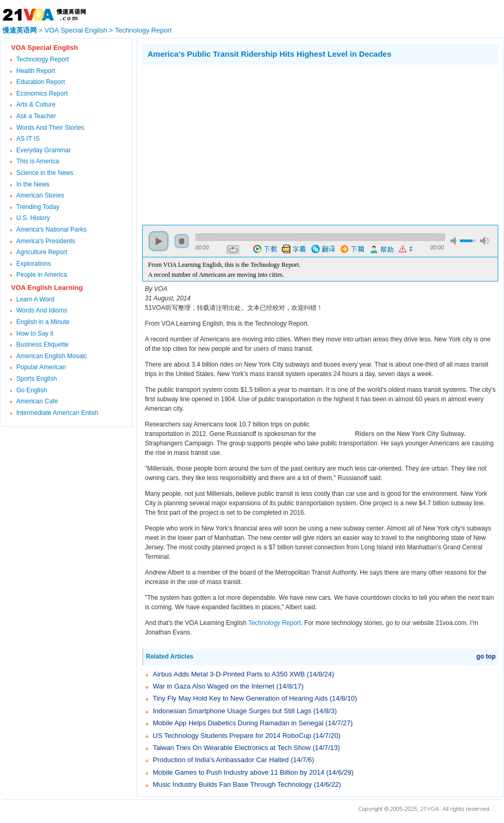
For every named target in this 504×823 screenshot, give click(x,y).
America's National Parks (51, 230)
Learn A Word (35, 299)
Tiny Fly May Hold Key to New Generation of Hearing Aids (240, 698)
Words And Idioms (42, 310)
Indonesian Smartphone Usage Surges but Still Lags (232, 711)
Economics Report (42, 93)
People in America (42, 275)
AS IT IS (28, 139)
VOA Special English (76, 30)
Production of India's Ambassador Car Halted (221, 760)
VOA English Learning (47, 288)
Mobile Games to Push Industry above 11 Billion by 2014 (239, 772)
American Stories (40, 195)
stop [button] (182, 241)
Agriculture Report (42, 252)
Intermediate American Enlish (57, 413)
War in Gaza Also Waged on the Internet (214, 686)
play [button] (159, 241)
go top (486, 657)
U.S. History (33, 218)
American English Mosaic (52, 356)
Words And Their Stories (50, 128)
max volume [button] (485, 241)
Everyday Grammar (44, 150)
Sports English (36, 379)
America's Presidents (46, 241)
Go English (32, 390)
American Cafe (37, 401)
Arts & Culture (36, 105)
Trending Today (38, 207)
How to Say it (35, 334)
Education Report (41, 82)
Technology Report (143, 30)
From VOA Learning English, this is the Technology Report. (224, 265)
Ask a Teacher (36, 116)
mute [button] (455, 241)
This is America (38, 161)
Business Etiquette (42, 345)
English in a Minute (43, 322)
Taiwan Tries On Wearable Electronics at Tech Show (232, 748)
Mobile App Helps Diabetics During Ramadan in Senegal (238, 723)
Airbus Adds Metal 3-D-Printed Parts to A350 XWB (229, 674)
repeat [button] (233, 250)
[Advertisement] (230, 143)
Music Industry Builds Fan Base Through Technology (232, 784)
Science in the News (45, 173)
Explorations (34, 264)
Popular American (41, 367)
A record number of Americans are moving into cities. (216, 275)
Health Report (36, 71)
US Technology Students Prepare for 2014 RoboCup (232, 736)
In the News (33, 184)
